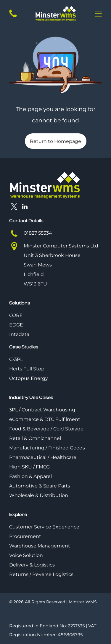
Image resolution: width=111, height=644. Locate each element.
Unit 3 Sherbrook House (52, 255)
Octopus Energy (29, 378)
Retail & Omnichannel (35, 438)
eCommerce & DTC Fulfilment (45, 419)
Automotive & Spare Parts (40, 486)
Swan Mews (38, 265)
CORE (16, 315)
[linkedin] (25, 207)
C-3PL (16, 359)
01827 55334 (38, 233)
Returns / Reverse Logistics (41, 574)
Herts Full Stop (27, 369)
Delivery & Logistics (32, 565)
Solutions (20, 303)
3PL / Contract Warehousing (42, 410)
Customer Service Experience (44, 527)
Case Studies (24, 347)
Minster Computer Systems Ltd (61, 246)
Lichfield (34, 274)
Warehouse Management (40, 546)
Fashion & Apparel (30, 476)
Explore (18, 514)
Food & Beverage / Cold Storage (46, 429)
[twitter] (14, 207)
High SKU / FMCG (29, 467)
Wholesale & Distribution (39, 495)
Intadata (19, 334)
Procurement (25, 536)
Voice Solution (26, 555)
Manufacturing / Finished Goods (47, 448)
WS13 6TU (35, 284)
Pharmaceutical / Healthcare (43, 457)
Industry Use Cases (31, 397)
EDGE (16, 325)
